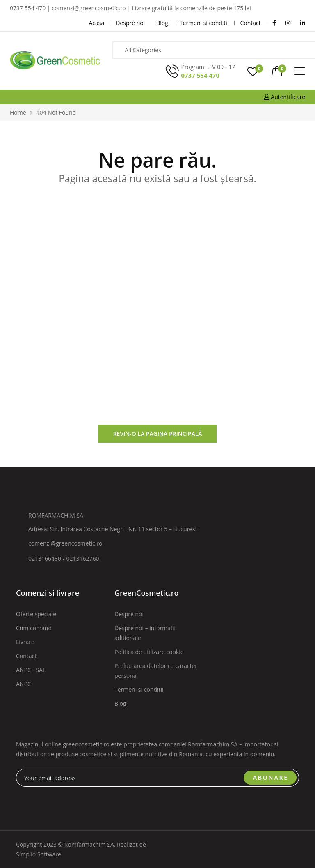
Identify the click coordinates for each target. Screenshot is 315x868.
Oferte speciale (36, 614)
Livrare (25, 642)
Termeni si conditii (139, 690)
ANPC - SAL (31, 670)
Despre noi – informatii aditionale (145, 633)
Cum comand (34, 628)
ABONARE (271, 777)
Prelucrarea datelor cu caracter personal (156, 671)
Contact (26, 656)
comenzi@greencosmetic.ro (65, 543)
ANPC (24, 684)
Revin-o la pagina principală (157, 434)
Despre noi (129, 614)
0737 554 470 (200, 75)
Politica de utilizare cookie (149, 652)
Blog (120, 703)
